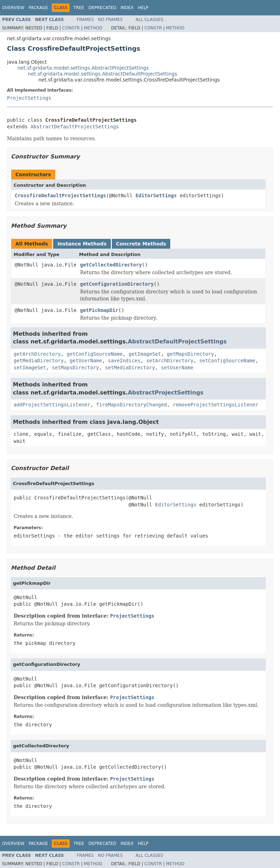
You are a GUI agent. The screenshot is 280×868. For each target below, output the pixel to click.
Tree (79, 8)
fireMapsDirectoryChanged (131, 405)
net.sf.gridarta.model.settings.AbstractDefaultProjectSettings (103, 74)
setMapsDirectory (76, 368)
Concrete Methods (141, 244)
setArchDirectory (170, 361)
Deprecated (102, 8)
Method (93, 28)
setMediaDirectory (130, 368)
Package (38, 8)
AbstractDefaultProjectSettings (75, 127)
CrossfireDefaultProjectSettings (60, 195)
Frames (85, 20)
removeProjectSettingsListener (215, 405)
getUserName (86, 361)
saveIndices (124, 361)
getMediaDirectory (39, 361)
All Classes (149, 20)
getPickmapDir (99, 310)
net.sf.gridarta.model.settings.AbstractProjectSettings (83, 68)
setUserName (177, 368)
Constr (71, 28)
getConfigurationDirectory (117, 284)
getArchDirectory (37, 354)
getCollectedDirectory (111, 265)
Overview (13, 8)
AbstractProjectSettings (166, 393)
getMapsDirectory (190, 354)
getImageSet (145, 354)
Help (143, 8)
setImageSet (30, 368)
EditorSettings (156, 195)
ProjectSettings (29, 98)
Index (127, 8)
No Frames (110, 20)
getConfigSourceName (95, 354)
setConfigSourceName (227, 361)
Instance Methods (82, 244)
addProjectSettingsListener (52, 405)
